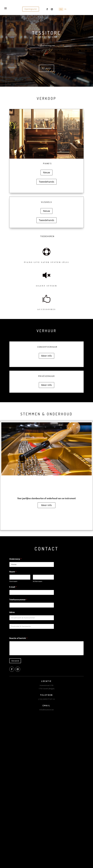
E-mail (13, 587)
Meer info (47, 356)
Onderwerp (15, 559)
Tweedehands (47, 182)
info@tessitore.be (46, 710)
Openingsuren (31, 9)
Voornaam (13, 581)
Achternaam (37, 581)
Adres (12, 612)
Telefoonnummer (18, 600)
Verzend (15, 661)
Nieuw (46, 172)
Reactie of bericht (18, 638)
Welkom (46, 68)
